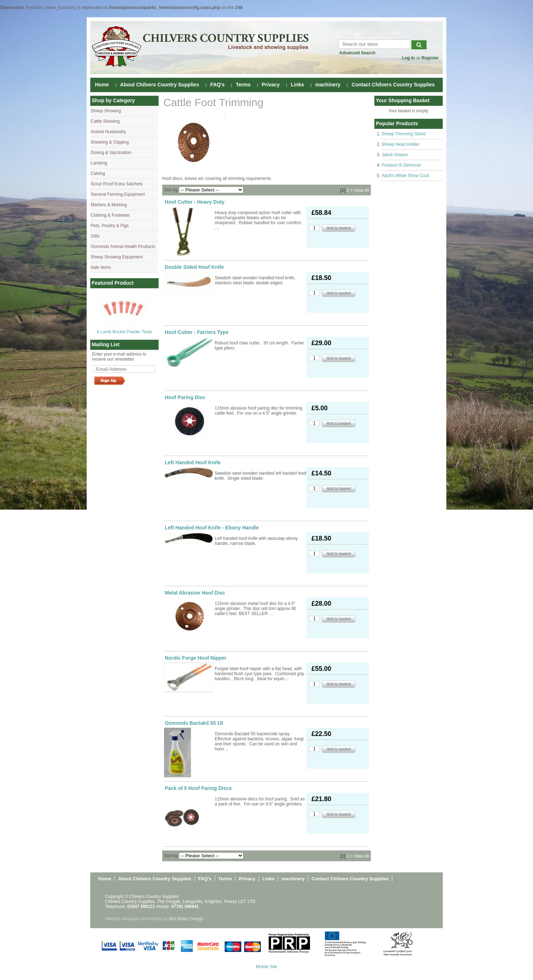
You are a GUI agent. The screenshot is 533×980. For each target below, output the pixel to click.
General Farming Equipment (118, 194)
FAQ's (218, 85)
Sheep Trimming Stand (404, 134)
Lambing (99, 163)
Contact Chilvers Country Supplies (393, 85)
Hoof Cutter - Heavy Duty (195, 202)
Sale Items (101, 267)
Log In (409, 58)
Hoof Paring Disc (185, 397)
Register (430, 58)
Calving (98, 173)
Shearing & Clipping (110, 142)
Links (298, 85)
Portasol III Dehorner (402, 165)
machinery (328, 85)
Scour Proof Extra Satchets (117, 184)
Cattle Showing (105, 121)
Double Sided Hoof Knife (194, 267)
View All (361, 190)
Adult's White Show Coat (405, 176)
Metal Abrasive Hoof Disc (195, 593)
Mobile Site (266, 967)
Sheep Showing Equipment (117, 257)
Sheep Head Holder (400, 144)
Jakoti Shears (395, 155)
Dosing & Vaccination (111, 153)
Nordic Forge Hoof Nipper (196, 658)
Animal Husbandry (108, 132)
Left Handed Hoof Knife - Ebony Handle (212, 528)
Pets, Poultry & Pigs (110, 226)
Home (102, 85)
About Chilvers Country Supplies (160, 85)
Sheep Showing (106, 111)
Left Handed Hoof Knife (193, 462)
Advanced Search (357, 53)
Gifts (95, 236)
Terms (243, 85)
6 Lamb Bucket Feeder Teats (124, 332)
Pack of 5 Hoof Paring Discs (198, 788)
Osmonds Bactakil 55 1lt (194, 723)
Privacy (271, 85)
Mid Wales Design (186, 919)
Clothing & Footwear (110, 215)
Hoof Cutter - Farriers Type (197, 332)
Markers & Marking (109, 205)
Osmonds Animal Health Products (123, 247)
